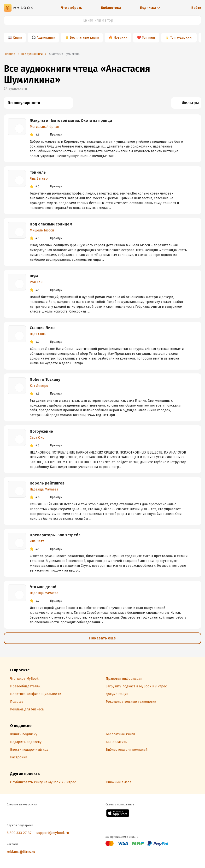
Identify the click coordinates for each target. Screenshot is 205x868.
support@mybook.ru (53, 833)
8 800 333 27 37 (19, 833)
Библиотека (111, 8)
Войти (196, 8)
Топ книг (149, 38)
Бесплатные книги (84, 38)
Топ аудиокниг (182, 38)
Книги (17, 38)
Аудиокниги (46, 38)
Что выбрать (71, 8)
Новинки (120, 38)
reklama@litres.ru (21, 852)
